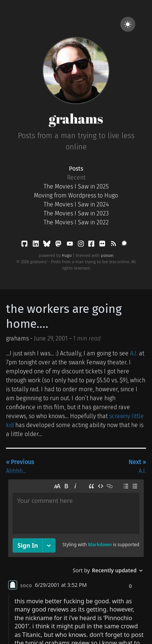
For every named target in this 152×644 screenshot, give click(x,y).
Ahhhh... (20, 466)
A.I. (134, 353)
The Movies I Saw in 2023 (76, 213)
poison (107, 256)
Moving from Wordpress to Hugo (76, 195)
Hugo (67, 256)
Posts (76, 169)
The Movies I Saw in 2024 (76, 204)
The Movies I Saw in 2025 (76, 186)
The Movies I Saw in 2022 (76, 222)
